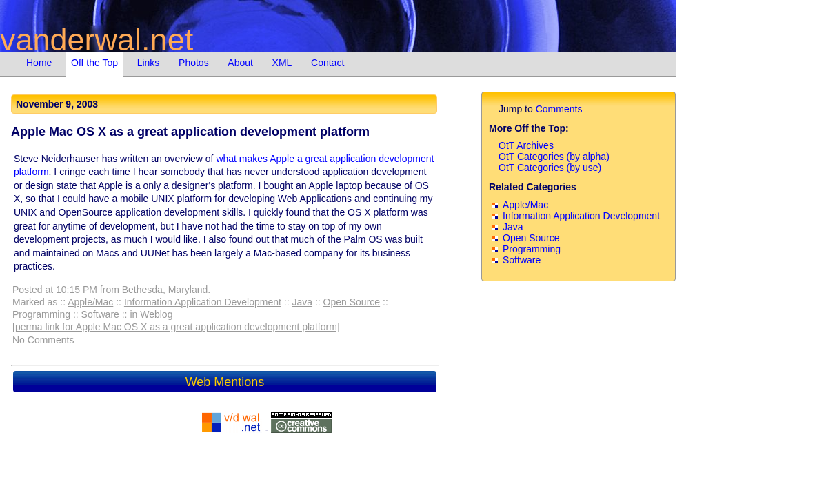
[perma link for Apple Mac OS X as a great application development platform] (176, 327)
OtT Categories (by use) (550, 168)
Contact (328, 63)
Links (149, 63)
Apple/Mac (90, 302)
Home (39, 63)
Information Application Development (203, 302)
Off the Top (94, 63)
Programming (41, 314)
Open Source (352, 302)
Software (100, 314)
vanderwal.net (97, 40)
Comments (559, 109)
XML (282, 63)
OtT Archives (526, 145)
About (240, 63)
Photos (194, 63)
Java (302, 302)
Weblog (156, 314)
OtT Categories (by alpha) (554, 157)
